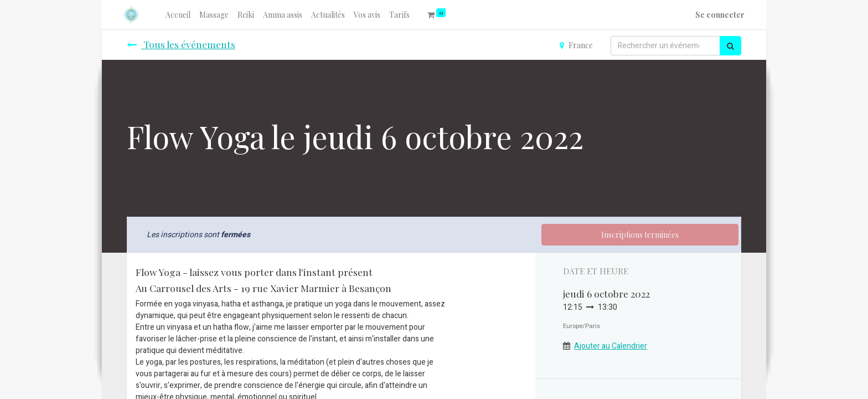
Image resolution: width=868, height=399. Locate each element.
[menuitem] (178, 15)
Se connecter (720, 15)
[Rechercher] (730, 46)
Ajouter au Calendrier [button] (611, 346)
